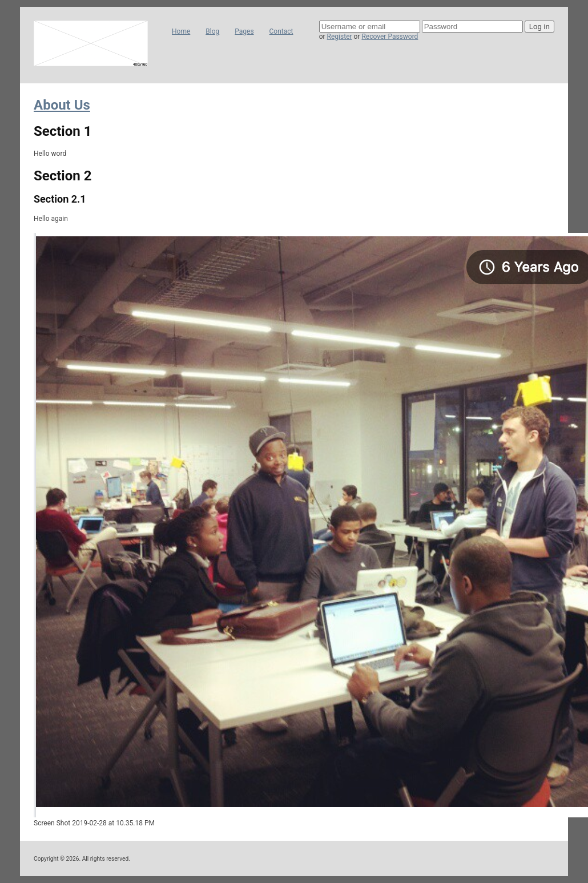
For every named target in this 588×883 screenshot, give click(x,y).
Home (181, 31)
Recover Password (390, 37)
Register (340, 37)
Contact (281, 31)
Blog (212, 31)
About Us (62, 105)
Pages (244, 31)
